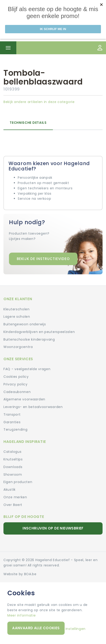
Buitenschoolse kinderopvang (29, 339)
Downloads (13, 467)
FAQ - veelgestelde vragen (27, 369)
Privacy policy (16, 384)
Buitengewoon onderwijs (25, 324)
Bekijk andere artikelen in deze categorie (39, 102)
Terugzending (15, 429)
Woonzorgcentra (18, 347)
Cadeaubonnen (17, 392)
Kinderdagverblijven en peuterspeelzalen (39, 332)
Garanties (12, 422)
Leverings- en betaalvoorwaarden (33, 407)
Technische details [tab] (28, 123)
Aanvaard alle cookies (36, 628)
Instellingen (76, 629)
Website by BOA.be (20, 574)
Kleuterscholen (17, 309)
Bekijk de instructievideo (43, 259)
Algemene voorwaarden (24, 399)
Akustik (10, 490)
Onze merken (15, 497)
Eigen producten (18, 482)
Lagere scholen (17, 317)
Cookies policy (16, 377)
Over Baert (13, 505)
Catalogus (12, 452)
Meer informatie (22, 615)
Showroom (13, 475)
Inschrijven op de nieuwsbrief (53, 528)
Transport (12, 414)
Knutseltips (13, 459)
